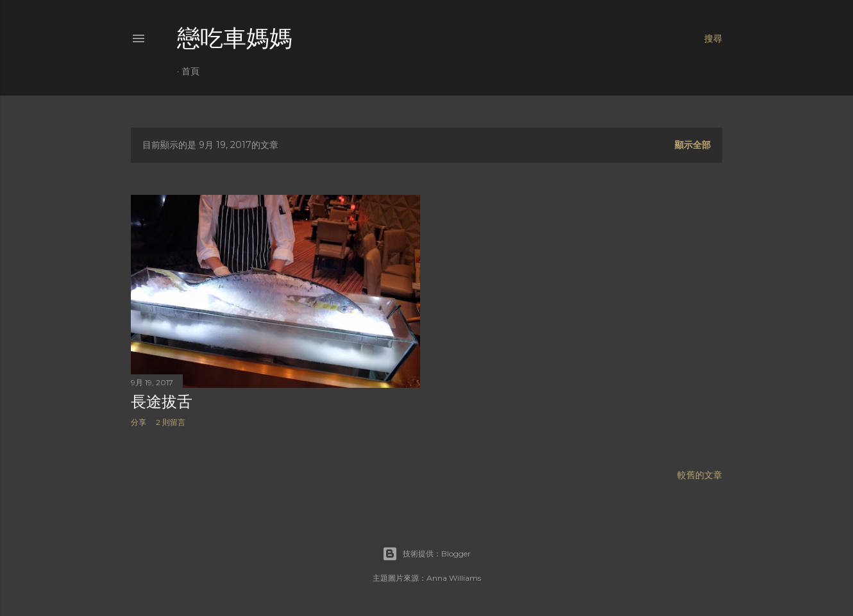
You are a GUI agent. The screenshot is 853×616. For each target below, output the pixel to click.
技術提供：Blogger (426, 554)
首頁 (190, 71)
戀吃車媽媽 (235, 38)
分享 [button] (139, 422)
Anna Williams (454, 578)
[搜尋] (713, 38)
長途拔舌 (162, 402)
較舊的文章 (700, 475)
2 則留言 (171, 422)
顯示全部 (693, 145)
